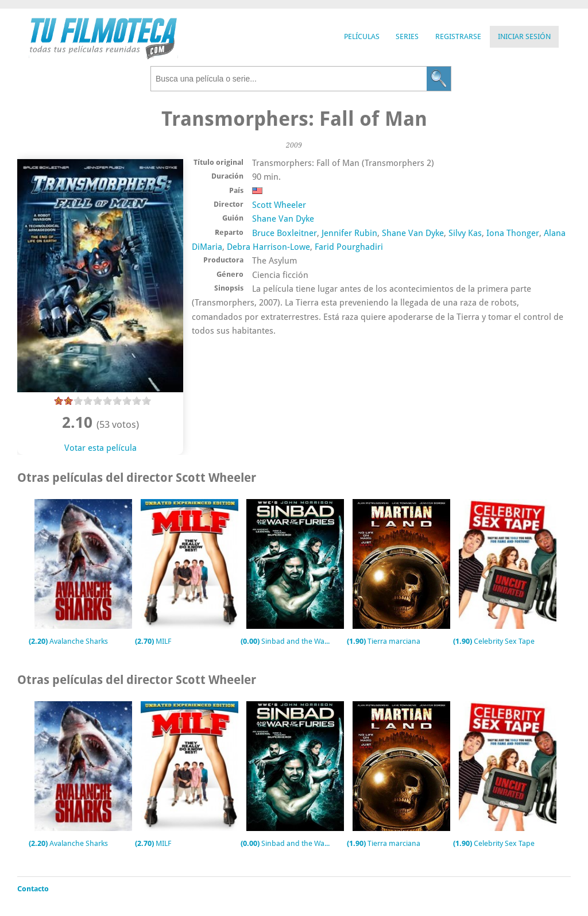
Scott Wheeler (279, 205)
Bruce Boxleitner (285, 233)
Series (407, 36)
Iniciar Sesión (524, 36)
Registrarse (458, 36)
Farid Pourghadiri (349, 247)
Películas (362, 36)
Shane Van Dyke (283, 219)
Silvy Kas (465, 233)
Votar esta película (100, 448)
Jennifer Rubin (349, 233)
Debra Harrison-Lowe (268, 247)
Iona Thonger (513, 233)
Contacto (33, 889)
